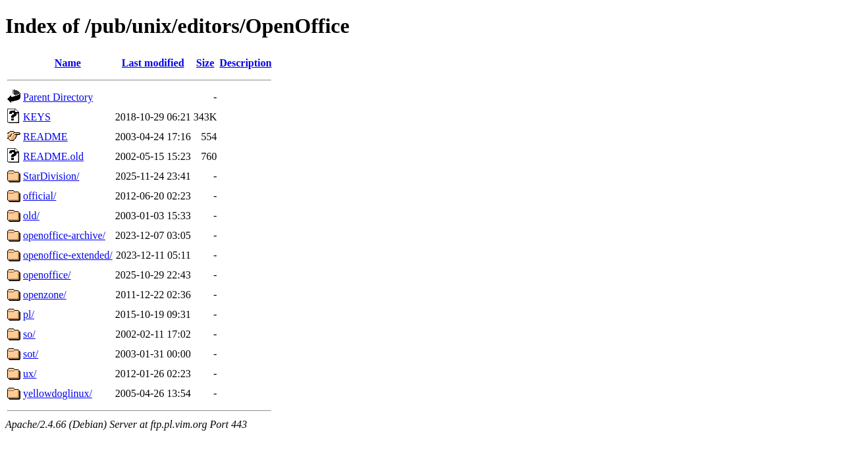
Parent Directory (58, 97)
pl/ (29, 314)
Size (205, 63)
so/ (29, 334)
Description (245, 63)
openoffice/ (47, 275)
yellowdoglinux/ (58, 393)
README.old (53, 156)
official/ (40, 196)
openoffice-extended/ (68, 255)
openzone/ (45, 295)
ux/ (30, 374)
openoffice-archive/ (64, 235)
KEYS (37, 117)
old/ (31, 216)
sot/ (31, 354)
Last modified (153, 63)
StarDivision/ (51, 176)
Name (68, 63)
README (45, 137)
